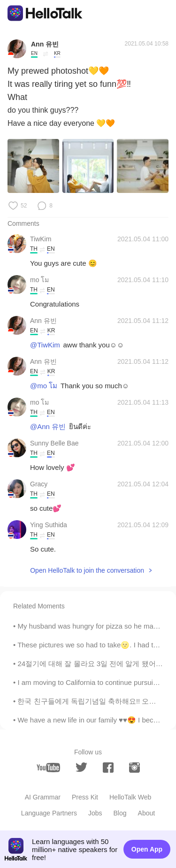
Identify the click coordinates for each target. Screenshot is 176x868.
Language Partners (49, 813)
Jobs (95, 813)
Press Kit (85, 797)
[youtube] (48, 768)
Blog (120, 813)
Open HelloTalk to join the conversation (87, 570)
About (147, 813)
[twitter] (81, 767)
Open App (147, 849)
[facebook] (108, 768)
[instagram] (134, 768)
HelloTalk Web (130, 797)
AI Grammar (43, 797)
